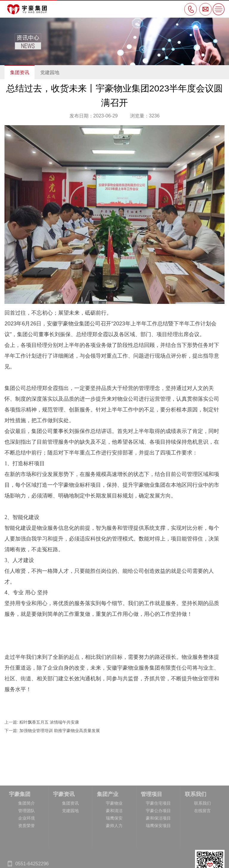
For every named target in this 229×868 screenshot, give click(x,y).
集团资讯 (20, 72)
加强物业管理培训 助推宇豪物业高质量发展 (60, 731)
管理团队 (27, 837)
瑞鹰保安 (114, 844)
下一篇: (12, 731)
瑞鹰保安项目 (158, 852)
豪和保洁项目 (158, 844)
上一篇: (12, 722)
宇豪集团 (20, 820)
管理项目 (151, 820)
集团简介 (27, 829)
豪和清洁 (114, 837)
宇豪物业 (114, 829)
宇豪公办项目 (158, 837)
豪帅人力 (114, 852)
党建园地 (50, 72)
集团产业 (108, 820)
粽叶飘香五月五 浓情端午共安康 (49, 722)
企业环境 (27, 844)
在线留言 (202, 837)
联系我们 (196, 820)
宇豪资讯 (64, 820)
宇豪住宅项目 (158, 829)
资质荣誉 (27, 852)
